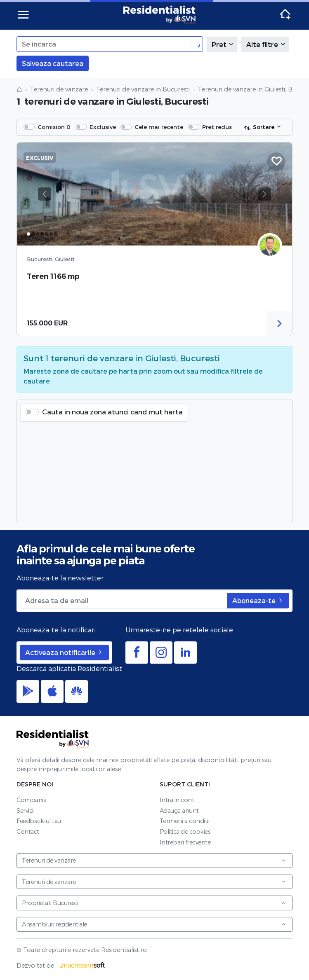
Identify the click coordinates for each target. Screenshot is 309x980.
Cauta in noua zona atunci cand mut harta (112, 412)
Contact (28, 831)
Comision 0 (54, 127)
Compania (31, 800)
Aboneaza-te (258, 600)
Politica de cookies (185, 831)
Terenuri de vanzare (59, 89)
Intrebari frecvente (185, 842)
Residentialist (53, 739)
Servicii (25, 810)
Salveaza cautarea (53, 63)
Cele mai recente (159, 127)
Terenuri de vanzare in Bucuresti (143, 89)
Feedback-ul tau (39, 821)
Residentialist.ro (160, 15)
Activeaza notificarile (64, 652)
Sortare (259, 127)
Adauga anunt (179, 810)
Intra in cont (177, 800)
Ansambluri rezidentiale (154, 924)
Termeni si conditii (185, 821)
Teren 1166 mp (53, 276)
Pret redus (217, 127)
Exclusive (103, 127)
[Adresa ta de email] (124, 601)
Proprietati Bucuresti (154, 903)
